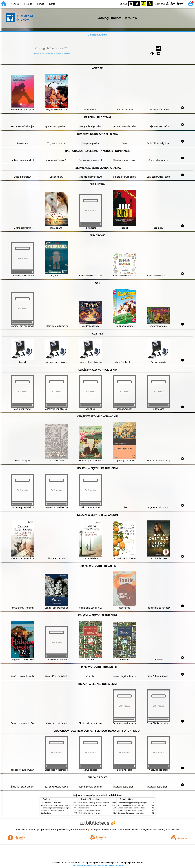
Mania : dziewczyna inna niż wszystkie (131, 805)
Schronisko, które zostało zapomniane (131, 813)
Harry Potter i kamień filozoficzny (52, 810)
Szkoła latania (46, 813)
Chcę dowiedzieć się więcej (83, 865)
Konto (52, 4)
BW (137, 3)
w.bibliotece (83, 830)
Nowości (15, 4)
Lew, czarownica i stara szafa (51, 803)
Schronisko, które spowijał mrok (90, 813)
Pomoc (41, 4)
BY (150, 3)
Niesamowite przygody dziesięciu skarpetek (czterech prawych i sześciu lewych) (69, 808)
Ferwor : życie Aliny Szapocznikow (130, 810)
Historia (28, 4)
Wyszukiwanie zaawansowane (48, 53)
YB (143, 3)
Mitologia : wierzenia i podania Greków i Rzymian (58, 805)
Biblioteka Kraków (98, 35)
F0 (167, 3)
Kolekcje (66, 53)
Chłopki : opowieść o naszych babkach (93, 805)
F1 (173, 3)
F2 (180, 3)
